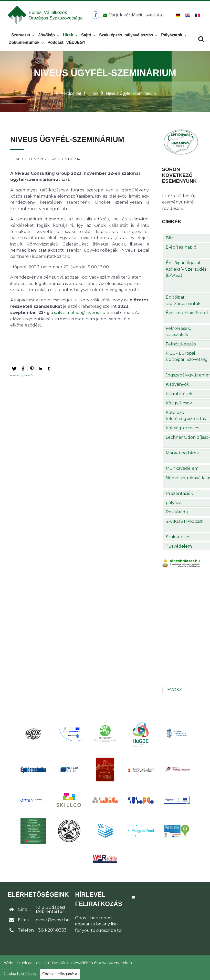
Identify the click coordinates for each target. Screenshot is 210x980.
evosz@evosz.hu (53, 920)
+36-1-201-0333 (51, 930)
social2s (29, 375)
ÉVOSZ (175, 690)
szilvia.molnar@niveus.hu (80, 313)
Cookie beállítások (20, 974)
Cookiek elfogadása (60, 974)
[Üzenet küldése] (133, 15)
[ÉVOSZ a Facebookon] (96, 15)
